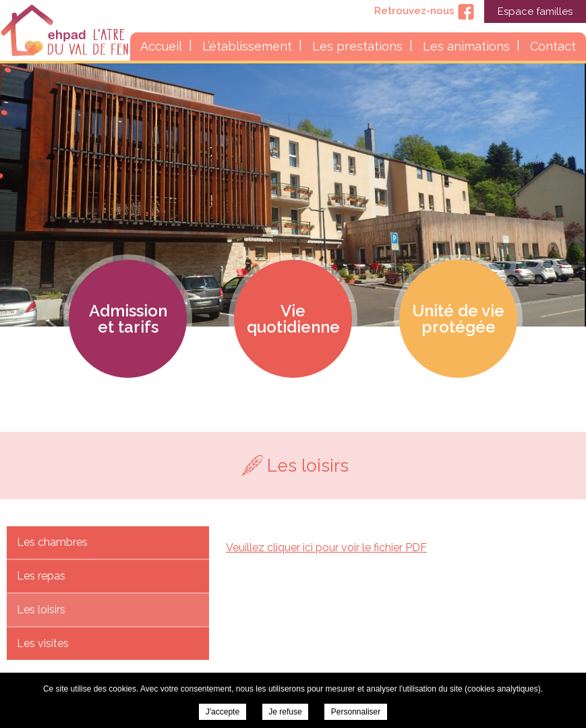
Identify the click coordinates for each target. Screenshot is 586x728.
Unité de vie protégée (458, 319)
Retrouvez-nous (424, 11)
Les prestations (357, 46)
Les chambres (52, 542)
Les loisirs (41, 610)
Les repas (41, 576)
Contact (553, 46)
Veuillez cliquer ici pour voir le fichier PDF (326, 548)
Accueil (161, 46)
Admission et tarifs (128, 319)
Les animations (466, 46)
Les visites (43, 643)
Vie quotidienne (293, 319)
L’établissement (247, 46)
